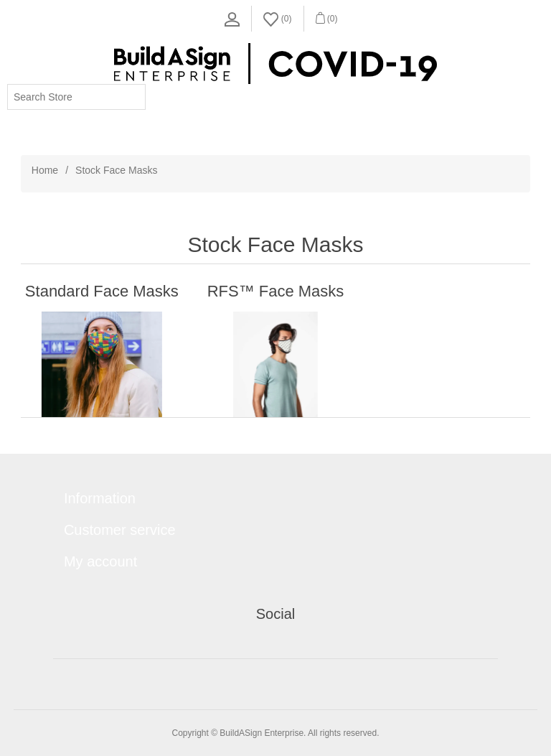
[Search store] (76, 97)
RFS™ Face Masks (276, 291)
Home (45, 170)
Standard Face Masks (102, 291)
